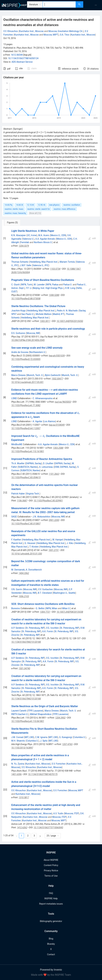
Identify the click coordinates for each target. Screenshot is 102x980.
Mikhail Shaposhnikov (41, 714)
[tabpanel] (51, 534)
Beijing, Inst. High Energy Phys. (48, 288)
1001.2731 (54, 550)
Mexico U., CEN (58, 235)
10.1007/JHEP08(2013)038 (70, 612)
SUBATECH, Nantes (28, 467)
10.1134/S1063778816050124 (23, 58)
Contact (51, 954)
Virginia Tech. (33, 494)
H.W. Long (70, 288)
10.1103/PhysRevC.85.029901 (48, 501)
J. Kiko (70, 543)
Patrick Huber (18, 494)
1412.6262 (22, 828)
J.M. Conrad (17, 737)
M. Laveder (39, 285)
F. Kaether (16, 540)
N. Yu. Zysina (18, 764)
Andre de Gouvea (20, 352)
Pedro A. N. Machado (67, 311)
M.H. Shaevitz (18, 741)
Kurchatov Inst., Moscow (31, 31)
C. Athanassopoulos (43, 398)
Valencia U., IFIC (41, 265)
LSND (14, 398)
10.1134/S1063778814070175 (43, 774)
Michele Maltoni (44, 314)
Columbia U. (79, 737)
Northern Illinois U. (43, 242)
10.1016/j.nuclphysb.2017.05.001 (27, 382)
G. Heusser (30, 543)
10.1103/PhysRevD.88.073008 (26, 299)
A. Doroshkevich (34, 570)
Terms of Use (51, 876)
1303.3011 (45, 321)
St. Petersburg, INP (35, 628)
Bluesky (51, 944)
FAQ (51, 893)
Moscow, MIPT (51, 35)
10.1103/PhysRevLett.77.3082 (26, 405)
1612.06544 (17, 55)
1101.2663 (54, 474)
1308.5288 (54, 295)
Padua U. (68, 285)
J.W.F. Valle (25, 265)
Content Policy (51, 865)
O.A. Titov (65, 35)
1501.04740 (24, 668)
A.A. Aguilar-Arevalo (45, 239)
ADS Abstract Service (22, 62)
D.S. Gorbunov (18, 333)
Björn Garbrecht (53, 375)
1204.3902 (60, 718)
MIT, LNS (29, 737)
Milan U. (66, 608)
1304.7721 (45, 612)
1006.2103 (24, 596)
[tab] (12, 223)
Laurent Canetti (19, 711)
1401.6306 (16, 774)
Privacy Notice (51, 871)
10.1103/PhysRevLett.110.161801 (28, 451)
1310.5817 (24, 797)
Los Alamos (49, 421)
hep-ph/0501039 (57, 356)
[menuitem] (96, 5)
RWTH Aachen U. (20, 714)
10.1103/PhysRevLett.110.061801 (28, 721)
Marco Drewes (18, 375)
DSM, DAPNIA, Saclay (65, 467)
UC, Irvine (32, 235)
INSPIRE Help (51, 898)
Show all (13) (35, 213)
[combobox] (59, 4)
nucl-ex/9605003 (63, 402)
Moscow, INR (33, 333)
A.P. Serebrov (18, 628)
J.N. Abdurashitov (41, 517)
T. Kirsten (34, 547)
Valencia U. (28, 239)
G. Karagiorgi (66, 737)
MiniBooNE (17, 444)
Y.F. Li (29, 288)
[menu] (93, 5)
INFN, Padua (52, 285)
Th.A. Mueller (18, 463)
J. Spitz (44, 741)
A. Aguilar (37, 421)
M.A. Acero (44, 235)
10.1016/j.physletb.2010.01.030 (27, 554)
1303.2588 (58, 448)
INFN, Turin (26, 285)
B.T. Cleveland (45, 593)
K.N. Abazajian (19, 235)
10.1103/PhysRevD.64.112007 (26, 428)
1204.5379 (24, 246)
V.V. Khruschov (11, 31)
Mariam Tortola (67, 262)
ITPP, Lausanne (35, 711)
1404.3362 (24, 573)
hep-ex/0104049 (57, 425)
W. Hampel (58, 540)
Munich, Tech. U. (35, 375)
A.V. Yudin (58, 813)
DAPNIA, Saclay (33, 463)
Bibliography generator (51, 921)
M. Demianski (18, 570)
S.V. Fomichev (59, 764)
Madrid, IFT (58, 314)
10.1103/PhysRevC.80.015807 (26, 524)
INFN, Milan (52, 608)
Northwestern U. (38, 352)
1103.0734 (55, 269)
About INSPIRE (51, 860)
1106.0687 (22, 501)
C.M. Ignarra (41, 737)
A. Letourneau (46, 467)
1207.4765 (67, 744)
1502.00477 (57, 379)
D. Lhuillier (48, 463)
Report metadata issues (51, 904)
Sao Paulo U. (28, 314)
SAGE (14, 517)
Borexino (16, 608)
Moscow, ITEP (72, 813)
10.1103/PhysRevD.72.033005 (26, 359)
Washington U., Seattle (64, 593)
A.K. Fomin (48, 631)
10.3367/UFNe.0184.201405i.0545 (28, 340)
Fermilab (25, 242)
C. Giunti (16, 285)
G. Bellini (40, 608)
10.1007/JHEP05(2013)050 (70, 321)
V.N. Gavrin (17, 589)
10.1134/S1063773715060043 (48, 828)
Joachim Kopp (18, 311)
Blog (51, 939)
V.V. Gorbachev (46, 589)
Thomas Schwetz (20, 262)
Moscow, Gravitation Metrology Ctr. (66, 31)
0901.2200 (54, 520)
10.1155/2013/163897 (22, 748)
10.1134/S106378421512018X (26, 642)
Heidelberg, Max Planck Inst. (44, 262)
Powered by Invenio (51, 970)
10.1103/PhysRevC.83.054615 (26, 477)
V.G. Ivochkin (52, 628)
